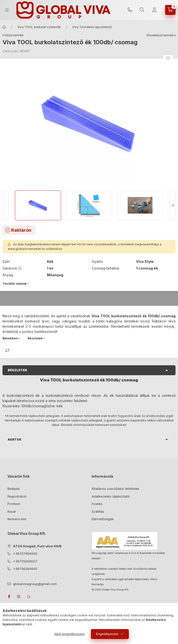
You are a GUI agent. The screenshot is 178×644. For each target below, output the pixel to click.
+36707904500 (130, 10)
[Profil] (154, 10)
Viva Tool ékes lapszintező (92, 27)
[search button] (142, 10)
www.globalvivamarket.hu (26, 249)
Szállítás (98, 511)
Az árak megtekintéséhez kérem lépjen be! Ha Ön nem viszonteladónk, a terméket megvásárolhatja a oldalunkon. (85, 247)
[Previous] (6, 205)
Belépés (14, 489)
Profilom (14, 504)
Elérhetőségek (103, 519)
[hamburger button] (7, 10)
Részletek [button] (18, 370)
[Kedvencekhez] (168, 58)
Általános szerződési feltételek (115, 489)
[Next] (172, 205)
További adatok (15, 284)
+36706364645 (25, 569)
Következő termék (160, 35)
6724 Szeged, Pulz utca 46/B (37, 546)
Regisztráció (17, 496)
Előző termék (14, 35)
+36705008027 (25, 561)
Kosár (12, 511)
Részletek (35, 338)
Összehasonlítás (7, 350)
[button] (89, 123)
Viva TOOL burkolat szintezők (39, 27)
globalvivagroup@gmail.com (35, 584)
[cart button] (170, 10)
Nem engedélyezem (70, 634)
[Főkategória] (4, 27)
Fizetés (97, 504)
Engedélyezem (107, 634)
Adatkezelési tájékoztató (111, 496)
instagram (19, 597)
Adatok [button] (15, 439)
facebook (9, 597)
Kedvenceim (17, 519)
